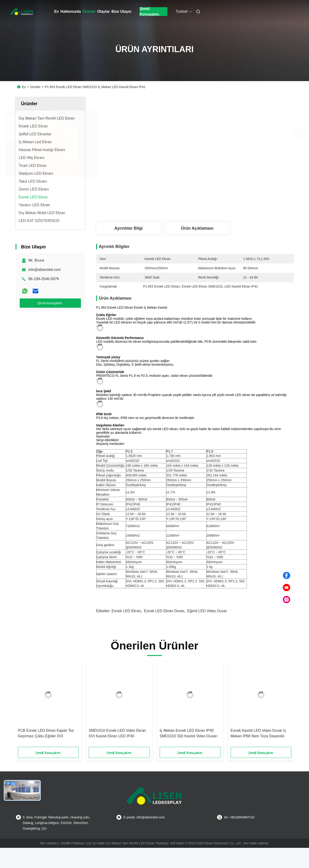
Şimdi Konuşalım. (150, 12)
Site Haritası (48, 843)
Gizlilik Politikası (73, 843)
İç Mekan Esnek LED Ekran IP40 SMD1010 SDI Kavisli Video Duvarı (189, 733)
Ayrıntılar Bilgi (128, 228)
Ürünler (89, 11)
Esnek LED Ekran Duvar (164, 611)
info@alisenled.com (45, 270)
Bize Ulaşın (121, 11)
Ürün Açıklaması (197, 228)
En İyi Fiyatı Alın (223, 134)
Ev (57, 11)
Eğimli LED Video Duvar (207, 611)
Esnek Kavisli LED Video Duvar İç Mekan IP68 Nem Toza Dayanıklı (258, 733)
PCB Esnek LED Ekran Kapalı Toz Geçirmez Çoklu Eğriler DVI (46, 733)
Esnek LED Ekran (126, 611)
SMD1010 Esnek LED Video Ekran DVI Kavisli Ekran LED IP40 (117, 733)
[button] (25, 706)
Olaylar (104, 11)
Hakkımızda (71, 11)
